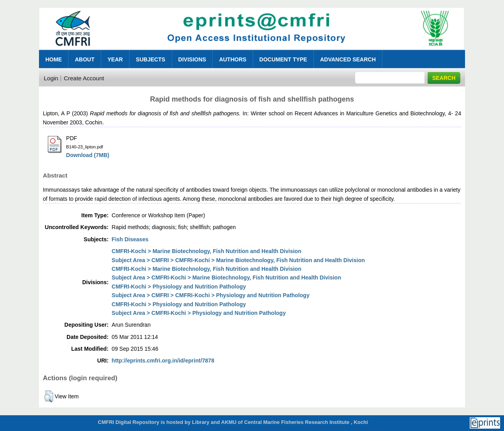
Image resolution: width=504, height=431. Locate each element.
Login (51, 78)
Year (115, 59)
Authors (233, 59)
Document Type (283, 59)
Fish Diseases (130, 239)
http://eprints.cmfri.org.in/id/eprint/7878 (163, 361)
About (85, 59)
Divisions (192, 59)
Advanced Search (348, 59)
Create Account (84, 78)
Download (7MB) (88, 155)
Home (54, 59)
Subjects (151, 59)
